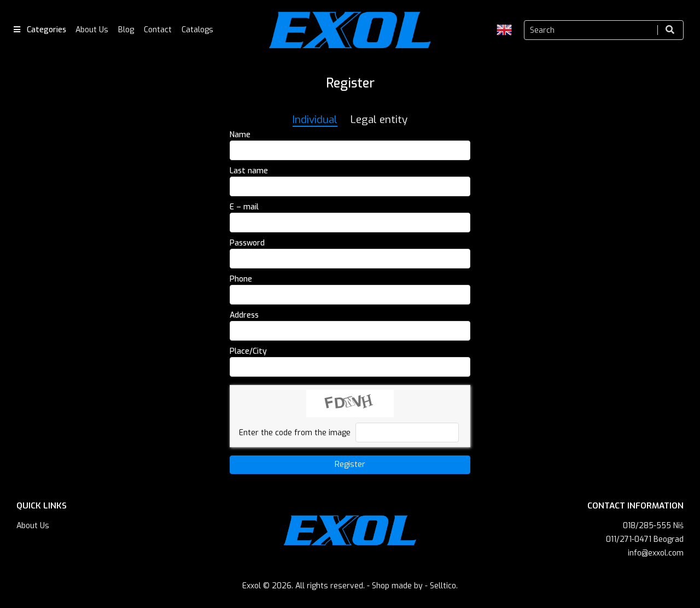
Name (240, 135)
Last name (249, 171)
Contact (158, 30)
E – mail (244, 207)
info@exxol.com (656, 553)
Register (350, 464)
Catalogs (197, 30)
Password (247, 243)
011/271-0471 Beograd (645, 539)
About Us (92, 30)
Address (244, 315)
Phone (241, 279)
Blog (126, 30)
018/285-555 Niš (653, 526)
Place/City (248, 351)
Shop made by (397, 586)
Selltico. (444, 586)
